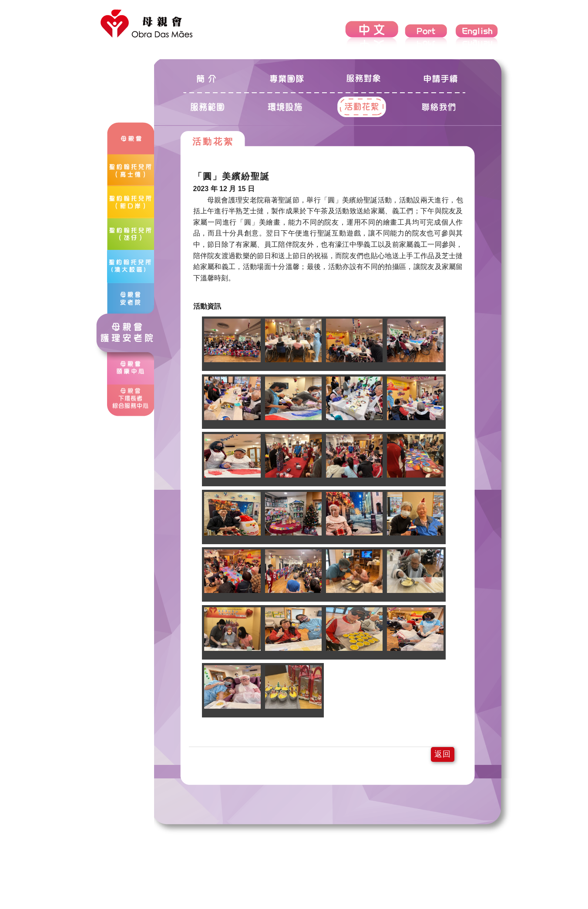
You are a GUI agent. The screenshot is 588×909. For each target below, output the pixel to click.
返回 (443, 754)
